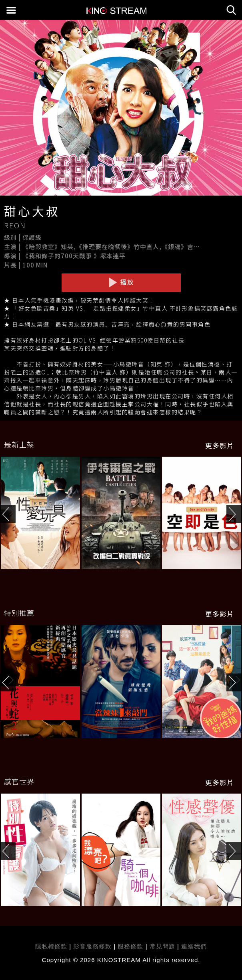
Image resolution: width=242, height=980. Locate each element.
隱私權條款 (51, 946)
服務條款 (131, 946)
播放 (121, 282)
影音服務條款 (92, 946)
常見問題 (162, 946)
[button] (234, 514)
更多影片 (220, 445)
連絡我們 (194, 946)
